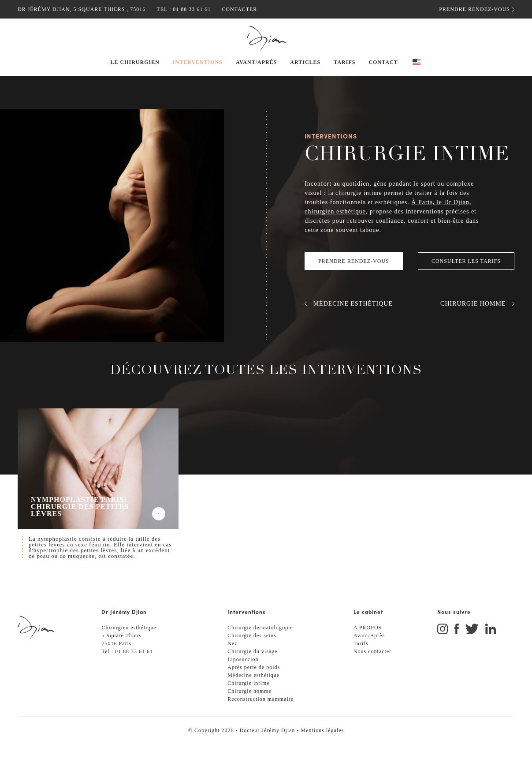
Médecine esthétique (257, 690)
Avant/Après (370, 650)
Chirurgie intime (250, 698)
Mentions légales (327, 745)
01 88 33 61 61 (186, 9)
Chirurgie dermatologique (264, 642)
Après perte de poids (256, 682)
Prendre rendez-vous (478, 9)
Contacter (233, 9)
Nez (233, 658)
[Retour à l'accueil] (266, 38)
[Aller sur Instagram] (446, 644)
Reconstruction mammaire (264, 714)
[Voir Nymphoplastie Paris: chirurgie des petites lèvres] (98, 478)
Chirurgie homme (252, 706)
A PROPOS (368, 642)
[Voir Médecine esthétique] (347, 313)
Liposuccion (244, 674)
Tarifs (361, 658)
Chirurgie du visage (255, 666)
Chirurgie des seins (254, 650)
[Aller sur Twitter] (475, 644)
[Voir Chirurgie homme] (478, 313)
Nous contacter (375, 666)
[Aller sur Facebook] (460, 644)
